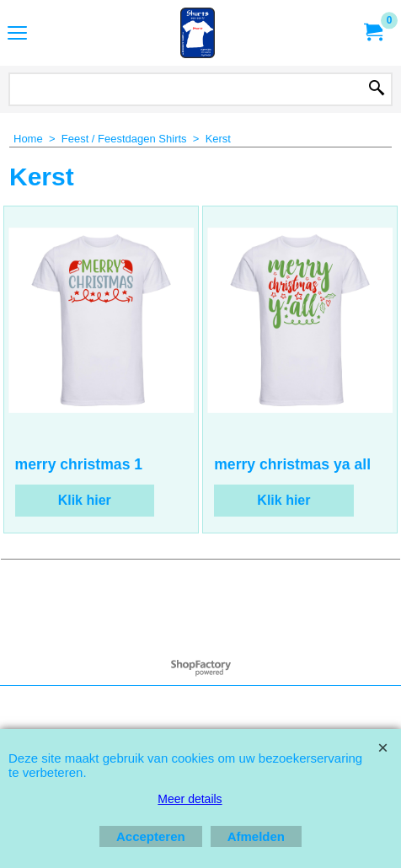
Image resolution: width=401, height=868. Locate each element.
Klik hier (85, 500)
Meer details (190, 799)
